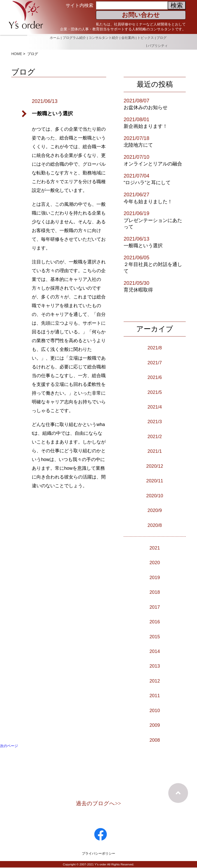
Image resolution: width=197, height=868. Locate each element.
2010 (155, 710)
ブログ (161, 37)
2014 (155, 651)
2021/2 (155, 436)
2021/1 (155, 451)
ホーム (52, 37)
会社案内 (127, 37)
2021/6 (155, 377)
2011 (155, 695)
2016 (155, 622)
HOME (17, 54)
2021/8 (155, 348)
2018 (155, 592)
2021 (155, 548)
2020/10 (155, 495)
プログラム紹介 (72, 37)
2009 (155, 725)
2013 (155, 666)
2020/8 (155, 525)
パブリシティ (158, 43)
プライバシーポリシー (98, 854)
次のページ (9, 746)
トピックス (145, 37)
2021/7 (155, 362)
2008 (155, 740)
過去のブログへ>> (98, 804)
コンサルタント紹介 (102, 37)
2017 (155, 607)
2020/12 (155, 466)
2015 (155, 636)
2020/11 (155, 481)
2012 (155, 681)
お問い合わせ (141, 15)
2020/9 (155, 510)
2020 (155, 562)
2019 (155, 577)
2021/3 (155, 421)
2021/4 (155, 407)
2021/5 (155, 392)
